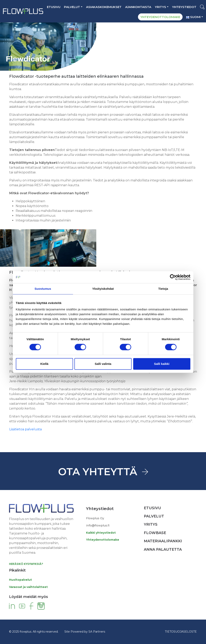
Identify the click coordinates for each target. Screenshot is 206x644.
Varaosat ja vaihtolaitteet (28, 587)
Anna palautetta (163, 549)
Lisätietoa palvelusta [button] (25, 429)
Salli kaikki (162, 364)
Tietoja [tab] (163, 289)
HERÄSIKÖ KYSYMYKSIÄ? (26, 564)
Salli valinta (103, 364)
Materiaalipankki (163, 541)
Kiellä (44, 364)
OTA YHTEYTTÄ (98, 472)
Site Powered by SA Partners (85, 632)
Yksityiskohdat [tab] (103, 289)
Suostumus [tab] (43, 289)
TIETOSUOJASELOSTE (181, 632)
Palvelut (72, 7)
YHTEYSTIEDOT (184, 7)
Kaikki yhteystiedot (101, 533)
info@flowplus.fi (98, 525)
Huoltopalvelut (20, 580)
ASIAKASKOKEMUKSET (104, 7)
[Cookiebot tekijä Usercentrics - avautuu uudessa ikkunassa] (173, 277)
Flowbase (155, 533)
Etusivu (54, 7)
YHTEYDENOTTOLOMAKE (160, 17)
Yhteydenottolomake (103, 540)
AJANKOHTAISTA (138, 7)
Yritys (160, 7)
